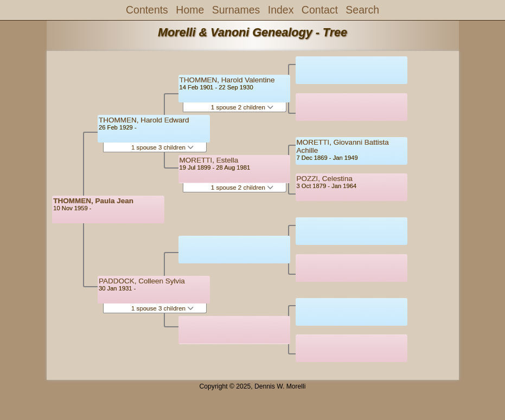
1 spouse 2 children (242, 107)
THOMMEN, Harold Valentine (227, 80)
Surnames (236, 10)
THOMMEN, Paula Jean (93, 201)
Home (190, 10)
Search (362, 10)
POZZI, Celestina (325, 179)
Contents (147, 10)
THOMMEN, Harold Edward (144, 120)
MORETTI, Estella (209, 160)
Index (281, 10)
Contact (320, 10)
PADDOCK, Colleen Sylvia (142, 281)
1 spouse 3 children (162, 147)
